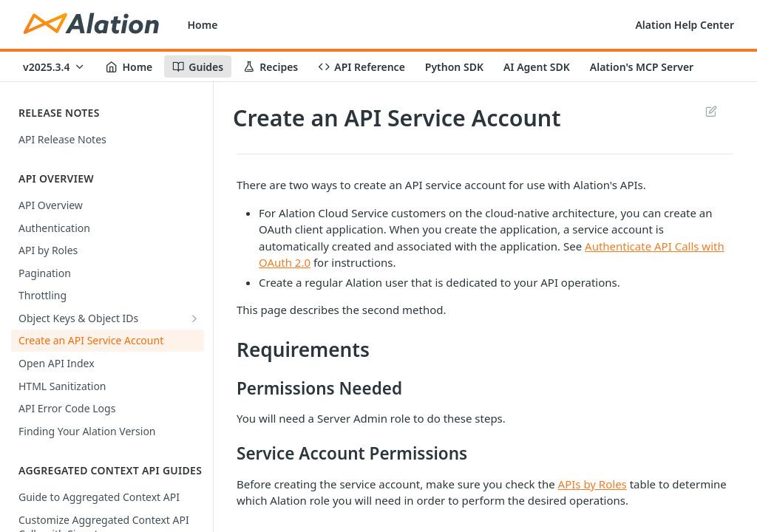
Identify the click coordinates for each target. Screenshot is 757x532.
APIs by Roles (593, 484)
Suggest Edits (711, 111)
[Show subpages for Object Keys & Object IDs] (194, 318)
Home (203, 25)
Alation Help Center (685, 25)
